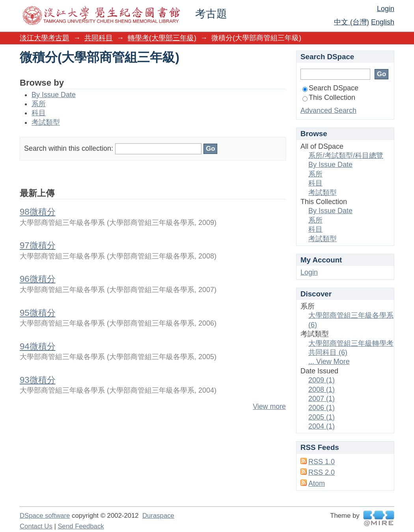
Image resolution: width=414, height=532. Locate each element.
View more (269, 406)
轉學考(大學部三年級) (162, 38)
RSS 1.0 (322, 462)
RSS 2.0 (322, 472)
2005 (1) (322, 417)
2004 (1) (322, 426)
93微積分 (38, 380)
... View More (329, 362)
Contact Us (36, 526)
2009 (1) (322, 380)
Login (386, 9)
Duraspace (158, 516)
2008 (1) (322, 390)
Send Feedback (81, 526)
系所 (39, 104)
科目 (39, 113)
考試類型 (46, 122)
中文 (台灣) (352, 22)
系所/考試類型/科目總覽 (346, 155)
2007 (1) (322, 399)
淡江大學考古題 (45, 38)
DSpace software (45, 516)
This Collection (329, 97)
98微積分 (38, 212)
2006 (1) (322, 408)
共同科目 (99, 38)
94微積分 (38, 346)
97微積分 (38, 245)
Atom (317, 483)
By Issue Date (54, 95)
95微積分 (38, 313)
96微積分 (38, 279)
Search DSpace (330, 88)
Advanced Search (328, 111)
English (383, 22)
